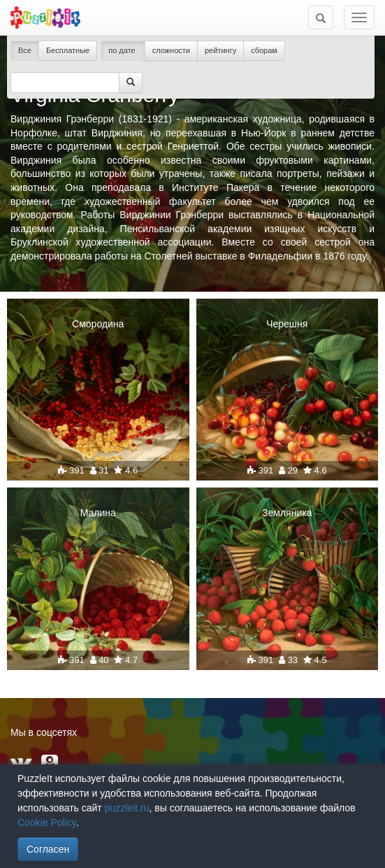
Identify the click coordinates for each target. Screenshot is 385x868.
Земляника (287, 513)
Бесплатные (68, 50)
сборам (264, 50)
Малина (98, 513)
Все (25, 50)
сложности (171, 50)
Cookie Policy (47, 823)
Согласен (48, 849)
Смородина (98, 324)
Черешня (287, 324)
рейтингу (220, 50)
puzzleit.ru (127, 808)
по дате (123, 50)
